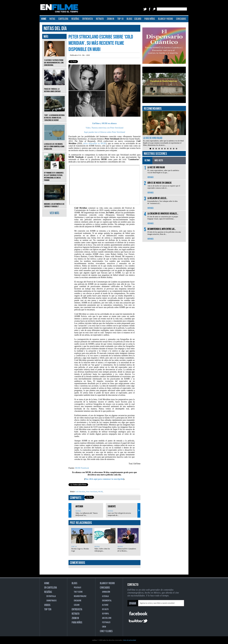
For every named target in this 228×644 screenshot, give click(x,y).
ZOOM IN (111, 19)
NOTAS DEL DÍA (55, 29)
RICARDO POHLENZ (80, 596)
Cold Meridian (80, 492)
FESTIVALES (106, 622)
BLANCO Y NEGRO (165, 19)
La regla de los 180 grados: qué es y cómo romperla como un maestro (54, 144)
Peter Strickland (91, 492)
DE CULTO (105, 609)
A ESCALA (105, 596)
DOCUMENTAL (107, 601)
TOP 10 (120, 19)
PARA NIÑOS (150, 19)
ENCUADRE (78, 601)
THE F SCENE (78, 592)
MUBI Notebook (82, 468)
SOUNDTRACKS (51, 601)
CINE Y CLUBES (106, 631)
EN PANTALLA (51, 596)
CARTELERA (63, 19)
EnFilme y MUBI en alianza (104, 123)
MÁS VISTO (159, 160)
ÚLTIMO (147, 160)
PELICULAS (78, 588)
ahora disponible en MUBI (95, 143)
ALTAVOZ (105, 605)
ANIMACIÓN (106, 592)
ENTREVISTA (88, 19)
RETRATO (100, 19)
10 (177, 149)
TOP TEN (48, 609)
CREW (104, 627)
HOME (44, 19)
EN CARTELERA (51, 588)
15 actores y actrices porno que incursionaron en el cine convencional (54, 61)
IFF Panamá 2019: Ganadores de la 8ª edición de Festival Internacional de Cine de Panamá (54, 174)
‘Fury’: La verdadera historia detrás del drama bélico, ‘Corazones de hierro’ (54, 116)
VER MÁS (54, 213)
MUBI (100, 492)
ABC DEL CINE (107, 618)
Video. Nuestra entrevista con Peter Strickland (104, 128)
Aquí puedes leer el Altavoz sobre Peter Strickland (104, 132)
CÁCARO (138, 19)
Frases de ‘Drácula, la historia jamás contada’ (54, 88)
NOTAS (52, 19)
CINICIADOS (181, 19)
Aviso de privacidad (130, 640)
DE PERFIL (105, 614)
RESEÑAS (75, 19)
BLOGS (129, 19)
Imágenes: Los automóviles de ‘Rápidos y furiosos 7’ (54, 203)
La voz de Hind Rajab (153, 138)
